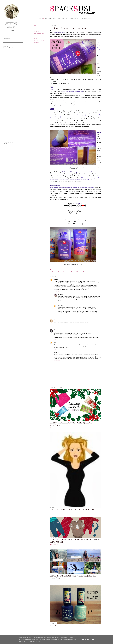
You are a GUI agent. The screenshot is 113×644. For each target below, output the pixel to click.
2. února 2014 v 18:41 (64, 279)
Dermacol (36, 31)
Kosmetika (69, 19)
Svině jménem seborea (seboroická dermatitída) (72, 509)
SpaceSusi (61, 294)
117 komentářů (56, 512)
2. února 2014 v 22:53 (63, 330)
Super (35, 37)
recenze (36, 35)
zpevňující (36, 43)
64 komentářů (56, 428)
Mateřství (51, 19)
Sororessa (56, 320)
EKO (46, 19)
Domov (75, 19)
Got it (92, 640)
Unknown (56, 279)
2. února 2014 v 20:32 (68, 305)
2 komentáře (56, 581)
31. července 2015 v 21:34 (65, 353)
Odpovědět (57, 317)
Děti (56, 19)
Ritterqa (56, 330)
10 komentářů (56, 545)
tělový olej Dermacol (39, 41)
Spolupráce (82, 19)
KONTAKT (89, 19)
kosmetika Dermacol (39, 33)
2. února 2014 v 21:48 (64, 320)
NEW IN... (53, 625)
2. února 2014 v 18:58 (68, 294)
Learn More (84, 640)
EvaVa (55, 343)
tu (66, 190)
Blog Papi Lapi (57, 292)
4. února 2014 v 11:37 (62, 343)
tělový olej (36, 39)
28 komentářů (56, 628)
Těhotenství (61, 19)
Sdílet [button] (35, 26)
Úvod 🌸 (41, 19)
